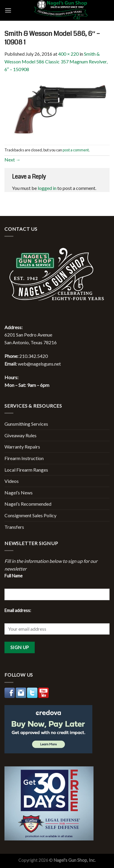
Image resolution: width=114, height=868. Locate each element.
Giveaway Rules (20, 435)
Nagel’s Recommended (28, 504)
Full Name (14, 576)
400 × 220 (68, 54)
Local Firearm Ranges (26, 470)
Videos (12, 481)
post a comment (76, 150)
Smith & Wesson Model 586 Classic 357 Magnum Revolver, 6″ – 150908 (56, 61)
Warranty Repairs (22, 447)
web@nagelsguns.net (39, 364)
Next (12, 160)
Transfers (14, 527)
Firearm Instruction (24, 458)
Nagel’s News (19, 493)
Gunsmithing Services (26, 424)
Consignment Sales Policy (30, 515)
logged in (47, 188)
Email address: (18, 610)
